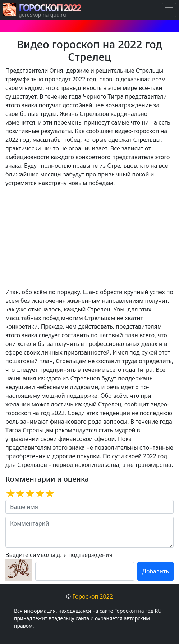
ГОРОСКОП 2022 (50, 8)
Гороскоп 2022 (93, 596)
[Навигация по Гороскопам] (169, 10)
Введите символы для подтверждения (59, 555)
